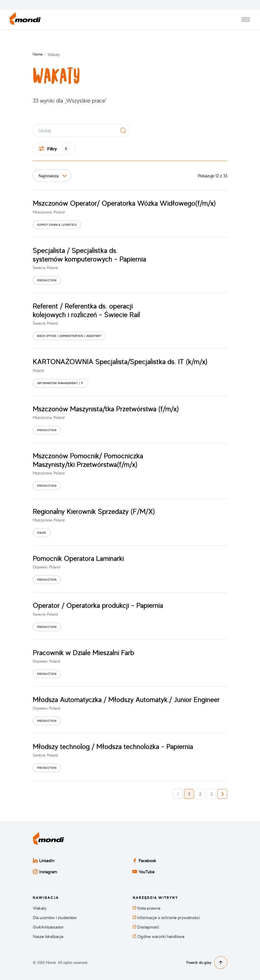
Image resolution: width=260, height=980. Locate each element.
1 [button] (189, 794)
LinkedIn (44, 860)
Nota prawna (147, 908)
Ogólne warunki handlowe (159, 937)
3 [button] (211, 794)
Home (38, 54)
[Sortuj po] (52, 176)
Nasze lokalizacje (48, 937)
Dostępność (146, 927)
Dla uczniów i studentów (55, 918)
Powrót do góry (207, 962)
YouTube (143, 872)
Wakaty (40, 908)
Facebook (144, 860)
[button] (178, 794)
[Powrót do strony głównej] (25, 20)
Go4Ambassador (48, 927)
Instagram (45, 872)
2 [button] (200, 794)
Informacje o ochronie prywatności (166, 918)
